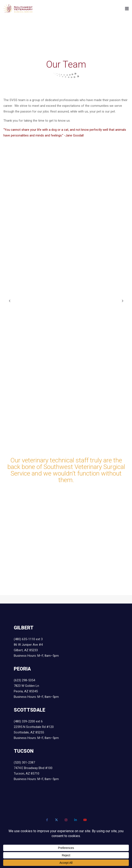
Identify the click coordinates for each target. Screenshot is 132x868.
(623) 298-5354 (24, 680)
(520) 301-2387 (24, 762)
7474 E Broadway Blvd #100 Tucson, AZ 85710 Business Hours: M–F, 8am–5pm (36, 773)
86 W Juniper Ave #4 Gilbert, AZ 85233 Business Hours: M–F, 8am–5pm (36, 650)
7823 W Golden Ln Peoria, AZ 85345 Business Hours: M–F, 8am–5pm (36, 691)
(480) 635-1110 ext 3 (28, 639)
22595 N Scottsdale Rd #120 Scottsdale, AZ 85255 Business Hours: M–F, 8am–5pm (36, 732)
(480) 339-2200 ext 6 (28, 721)
